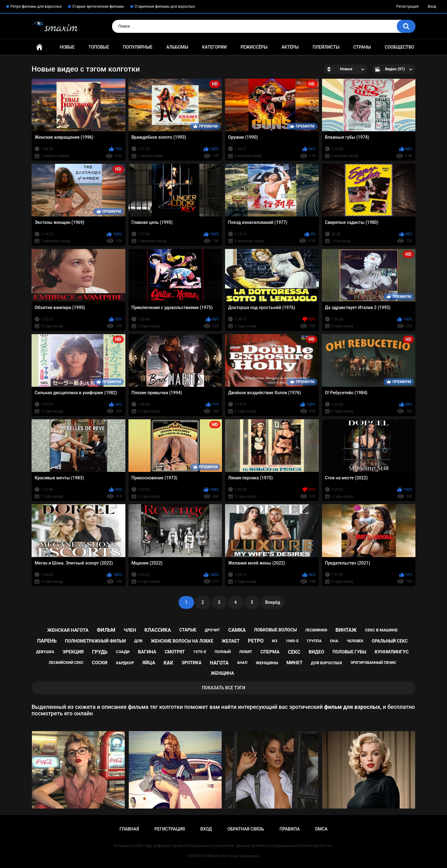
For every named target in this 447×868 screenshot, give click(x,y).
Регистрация (407, 7)
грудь (100, 652)
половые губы (349, 652)
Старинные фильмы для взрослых (165, 7)
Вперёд (273, 602)
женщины (267, 663)
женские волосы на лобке (182, 641)
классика (158, 630)
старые (188, 630)
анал (242, 663)
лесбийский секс (66, 663)
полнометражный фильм (95, 641)
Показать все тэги (223, 688)
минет (294, 663)
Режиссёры (254, 47)
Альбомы (177, 47)
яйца (149, 663)
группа (314, 641)
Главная (39, 47)
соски (100, 663)
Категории (215, 47)
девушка (45, 652)
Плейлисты (326, 47)
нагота (219, 663)
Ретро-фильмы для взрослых (36, 7)
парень (47, 641)
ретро (256, 641)
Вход (432, 7)
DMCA (321, 829)
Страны (362, 47)
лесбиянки (316, 630)
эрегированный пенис (373, 663)
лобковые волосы (276, 630)
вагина (147, 652)
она (334, 641)
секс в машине (381, 630)
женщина (222, 673)
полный (223, 652)
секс (294, 652)
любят (246, 652)
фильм (106, 630)
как (168, 663)
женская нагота (68, 630)
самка (237, 630)
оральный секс (390, 641)
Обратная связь (246, 829)
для (138, 641)
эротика (192, 663)
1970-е (200, 652)
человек (355, 641)
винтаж (346, 630)
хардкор (125, 663)
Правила (290, 829)
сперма (270, 652)
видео (316, 652)
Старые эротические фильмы (98, 7)
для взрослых (326, 663)
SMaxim (213, 856)
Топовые (99, 47)
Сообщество (399, 47)
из (275, 641)
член (130, 630)
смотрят (175, 652)
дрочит (212, 630)
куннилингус (392, 652)
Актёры (290, 47)
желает (231, 641)
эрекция (73, 652)
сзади (123, 652)
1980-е (292, 641)
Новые (67, 47)
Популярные (138, 47)
